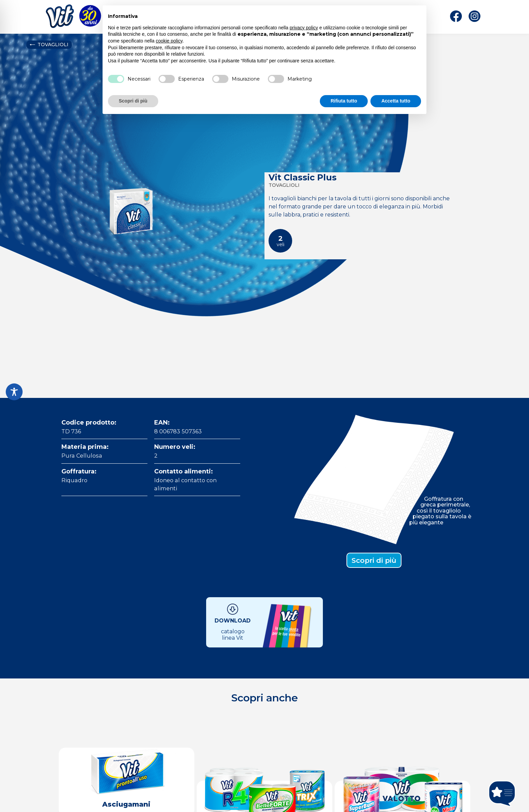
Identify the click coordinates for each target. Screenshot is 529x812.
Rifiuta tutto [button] (344, 101)
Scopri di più (374, 560)
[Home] (60, 18)
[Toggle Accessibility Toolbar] (14, 392)
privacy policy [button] (304, 28)
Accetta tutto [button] (396, 101)
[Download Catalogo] (264, 622)
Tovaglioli (49, 45)
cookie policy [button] (169, 41)
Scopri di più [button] (133, 101)
